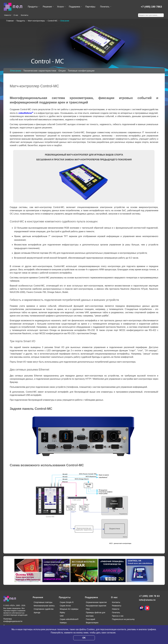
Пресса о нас (118, 616)
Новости (8, 16)
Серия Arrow (65, 606)
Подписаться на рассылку (123, 619)
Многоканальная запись (44, 606)
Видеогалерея (92, 623)
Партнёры (90, 7)
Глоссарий (91, 619)
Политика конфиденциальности (13, 620)
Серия (69, 619)
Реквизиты (117, 606)
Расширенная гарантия (96, 606)
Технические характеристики (40, 71)
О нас (16, 15)
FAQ (88, 609)
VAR (62, 616)
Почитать (106, 8)
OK (84, 638)
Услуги (61, 8)
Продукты (34, 8)
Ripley (62, 613)
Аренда (37, 613)
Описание (16, 71)
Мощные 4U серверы (69, 609)
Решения (48, 8)
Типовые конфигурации (81, 71)
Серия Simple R (67, 602)
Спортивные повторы (43, 602)
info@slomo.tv (147, 600)
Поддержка (75, 8)
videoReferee (26, 113)
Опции (62, 71)
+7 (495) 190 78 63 (149, 596)
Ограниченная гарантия (96, 602)
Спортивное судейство (44, 609)
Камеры (63, 623)
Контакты (25, 15)
